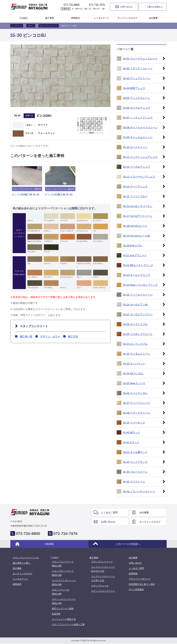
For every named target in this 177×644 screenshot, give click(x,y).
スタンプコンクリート (49, 26)
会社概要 (144, 512)
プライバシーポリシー (140, 579)
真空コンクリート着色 (63, 608)
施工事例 (94, 558)
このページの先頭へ (128, 544)
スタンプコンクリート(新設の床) (63, 564)
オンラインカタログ (150, 522)
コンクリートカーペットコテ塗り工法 (103, 578)
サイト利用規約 (136, 589)
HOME (49, 544)
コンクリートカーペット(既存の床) (64, 582)
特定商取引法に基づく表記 (142, 584)
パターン (31, 26)
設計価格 (17, 568)
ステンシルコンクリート (103, 591)
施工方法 (73, 336)
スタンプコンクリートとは (26, 558)
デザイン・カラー (50, 336)
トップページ (17, 26)
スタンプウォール (100, 586)
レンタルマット (20, 579)
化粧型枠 (56, 614)
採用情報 (133, 573)
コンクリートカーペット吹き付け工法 (103, 569)
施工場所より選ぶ (21, 563)
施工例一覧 (26, 336)
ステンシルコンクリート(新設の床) (64, 601)
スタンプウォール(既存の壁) (61, 592)
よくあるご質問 (109, 512)
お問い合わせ (108, 522)
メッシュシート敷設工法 (64, 619)
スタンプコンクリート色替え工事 (68, 624)
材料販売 (17, 584)
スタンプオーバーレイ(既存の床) (63, 573)
